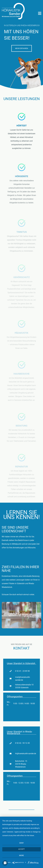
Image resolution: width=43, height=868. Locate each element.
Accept (21, 849)
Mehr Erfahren (22, 48)
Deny (22, 843)
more (21, 855)
